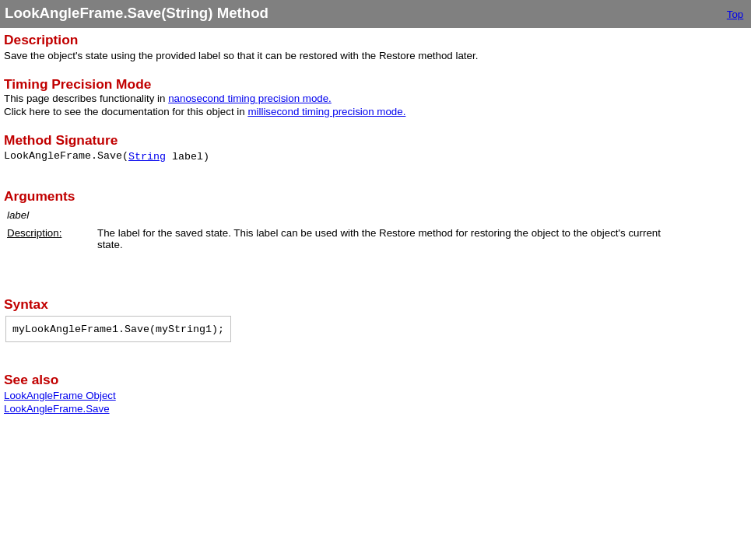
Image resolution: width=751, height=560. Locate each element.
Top (735, 14)
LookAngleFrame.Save (57, 409)
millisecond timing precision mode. (326, 112)
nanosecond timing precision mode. (250, 98)
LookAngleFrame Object (60, 395)
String (147, 157)
